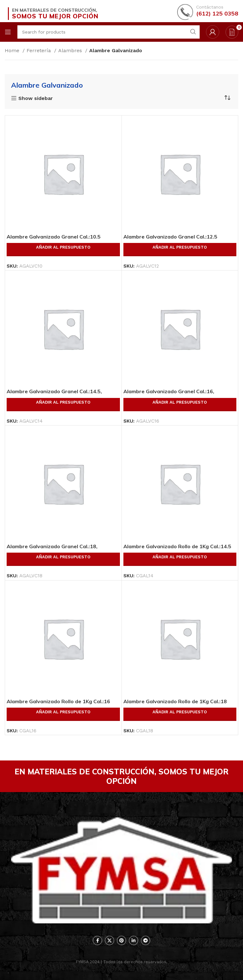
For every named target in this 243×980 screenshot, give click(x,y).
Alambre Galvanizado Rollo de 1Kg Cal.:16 (58, 701)
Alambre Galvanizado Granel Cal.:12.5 (170, 237)
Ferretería (40, 50)
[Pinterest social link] (121, 940)
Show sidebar (36, 98)
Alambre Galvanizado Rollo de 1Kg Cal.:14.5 (177, 546)
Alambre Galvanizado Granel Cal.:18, (52, 546)
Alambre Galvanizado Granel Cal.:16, (169, 391)
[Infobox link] (208, 11)
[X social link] (109, 940)
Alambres (71, 50)
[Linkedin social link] (134, 940)
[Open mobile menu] (8, 32)
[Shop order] (227, 98)
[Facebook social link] (97, 940)
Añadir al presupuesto (63, 247)
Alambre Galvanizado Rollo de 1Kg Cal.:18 (175, 701)
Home (13, 50)
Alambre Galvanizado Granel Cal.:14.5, (54, 391)
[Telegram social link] (146, 940)
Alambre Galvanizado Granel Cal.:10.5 (54, 237)
